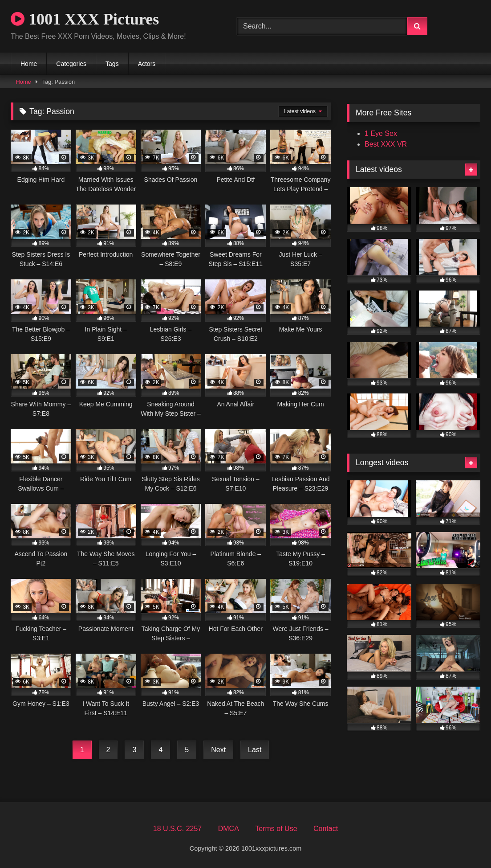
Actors (147, 64)
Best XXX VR (386, 144)
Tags (112, 64)
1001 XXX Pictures (85, 19)
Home (29, 64)
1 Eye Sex (381, 133)
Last (255, 750)
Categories (71, 64)
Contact (326, 829)
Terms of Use (276, 829)
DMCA (229, 829)
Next (218, 750)
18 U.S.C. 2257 (177, 829)
